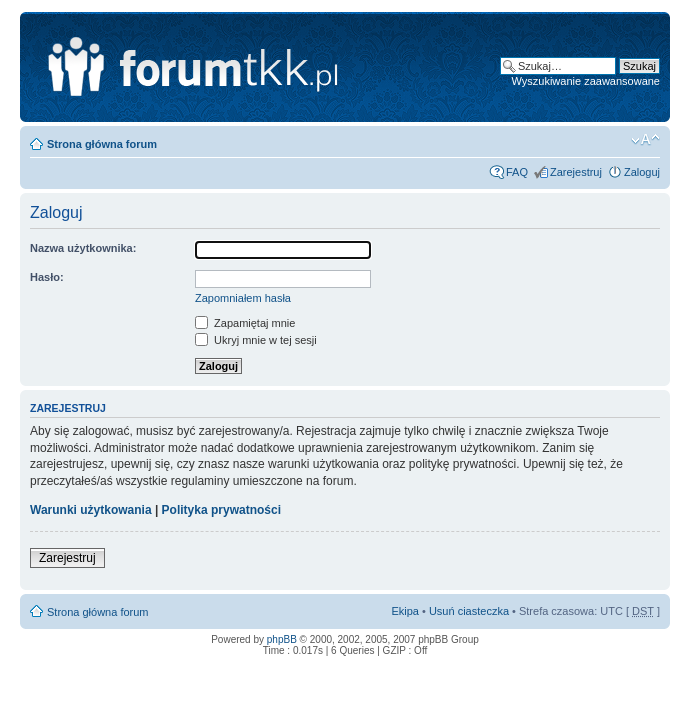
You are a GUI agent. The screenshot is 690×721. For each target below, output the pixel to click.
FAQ (517, 172)
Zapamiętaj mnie (245, 323)
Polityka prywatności (221, 510)
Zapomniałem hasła (243, 298)
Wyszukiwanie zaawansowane (586, 81)
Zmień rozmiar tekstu (645, 140)
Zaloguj (642, 172)
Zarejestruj (576, 172)
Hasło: (47, 277)
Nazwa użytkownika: (83, 248)
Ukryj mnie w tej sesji (256, 340)
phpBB (282, 639)
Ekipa (405, 611)
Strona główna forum (102, 144)
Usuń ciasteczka (469, 611)
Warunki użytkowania (91, 510)
